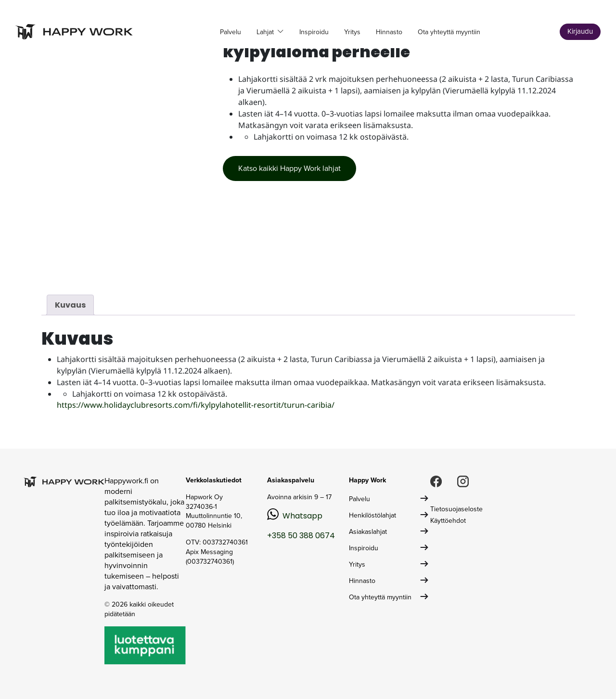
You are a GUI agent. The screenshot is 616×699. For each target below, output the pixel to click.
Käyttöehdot (448, 521)
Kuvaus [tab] (70, 305)
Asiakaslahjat (368, 532)
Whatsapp (302, 516)
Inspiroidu (314, 32)
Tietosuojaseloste (456, 509)
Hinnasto (389, 32)
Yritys (352, 32)
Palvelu (231, 32)
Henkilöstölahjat (372, 515)
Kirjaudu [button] (580, 31)
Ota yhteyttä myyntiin (449, 32)
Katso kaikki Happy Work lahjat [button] (289, 168)
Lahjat (266, 32)
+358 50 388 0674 (301, 536)
